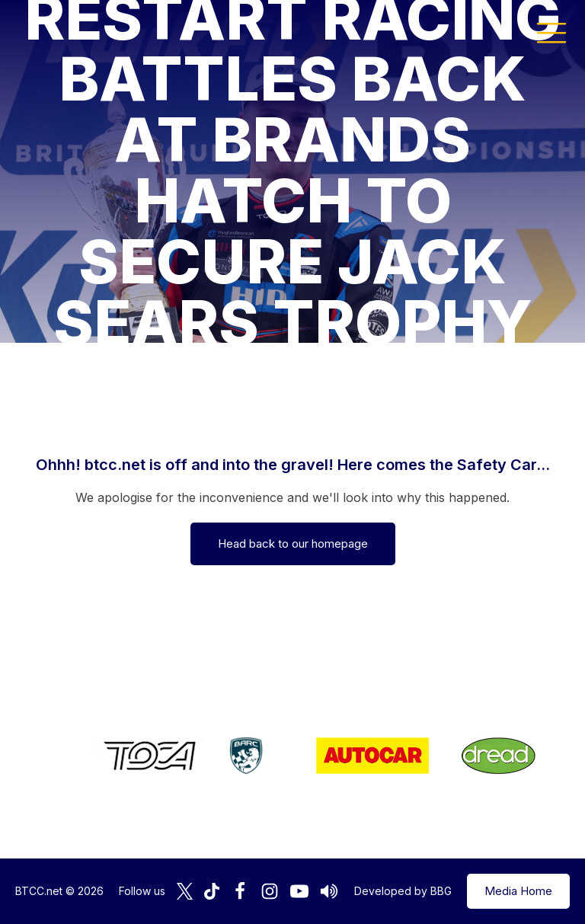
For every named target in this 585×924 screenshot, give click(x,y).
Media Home (518, 891)
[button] (551, 32)
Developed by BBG (403, 891)
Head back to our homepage (293, 544)
